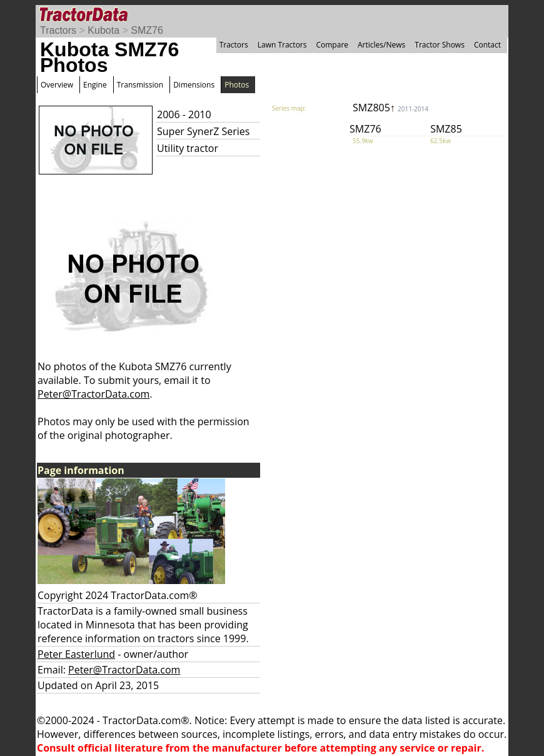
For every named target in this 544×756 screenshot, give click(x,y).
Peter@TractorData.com (93, 394)
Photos (237, 85)
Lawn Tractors (282, 45)
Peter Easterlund (76, 654)
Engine (95, 85)
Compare (332, 45)
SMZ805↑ (390, 108)
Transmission (140, 85)
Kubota (103, 30)
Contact (487, 45)
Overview (57, 85)
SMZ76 (147, 30)
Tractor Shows (440, 45)
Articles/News (381, 45)
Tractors (58, 30)
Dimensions (194, 85)
